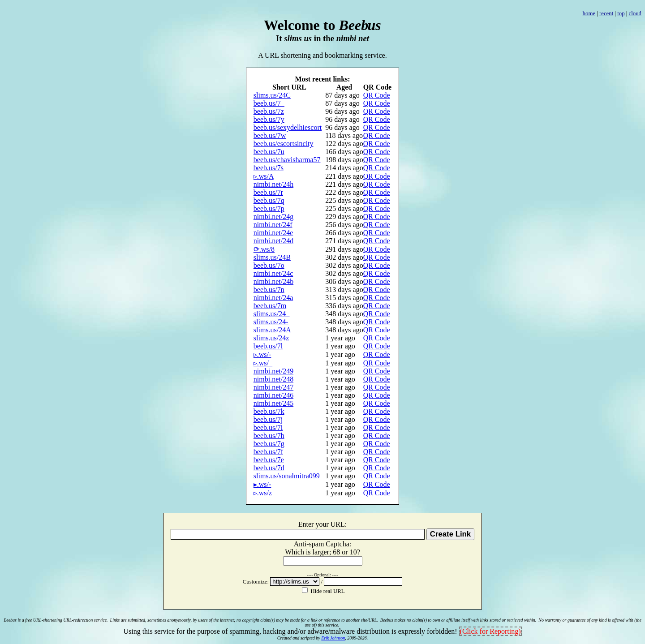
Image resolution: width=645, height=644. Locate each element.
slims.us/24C (272, 95)
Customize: (257, 582)
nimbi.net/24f (273, 225)
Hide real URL (327, 591)
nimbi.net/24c (273, 273)
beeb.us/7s (269, 168)
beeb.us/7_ (269, 103)
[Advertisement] (322, 7)
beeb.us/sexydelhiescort (288, 127)
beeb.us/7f (268, 452)
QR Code (377, 95)
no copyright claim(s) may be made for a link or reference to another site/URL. (307, 620)
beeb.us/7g (269, 444)
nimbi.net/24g (273, 217)
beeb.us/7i (268, 427)
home (589, 13)
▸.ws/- (262, 484)
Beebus (10, 620)
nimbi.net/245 (273, 403)
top (621, 13)
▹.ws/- (262, 354)
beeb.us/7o (269, 265)
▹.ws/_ (263, 363)
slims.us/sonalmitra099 (287, 476)
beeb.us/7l (268, 346)
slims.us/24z (271, 338)
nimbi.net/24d (273, 241)
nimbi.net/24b (273, 281)
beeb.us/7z (269, 111)
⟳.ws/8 (264, 249)
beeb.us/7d (269, 468)
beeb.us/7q (269, 200)
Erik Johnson (333, 638)
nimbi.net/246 (273, 395)
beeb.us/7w (270, 135)
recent (606, 13)
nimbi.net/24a (273, 298)
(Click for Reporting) (490, 631)
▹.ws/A (264, 176)
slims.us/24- (271, 322)
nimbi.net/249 (273, 371)
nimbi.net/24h (273, 184)
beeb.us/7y (269, 119)
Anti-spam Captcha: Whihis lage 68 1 (322, 548)
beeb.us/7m (270, 306)
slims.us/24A (272, 330)
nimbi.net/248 (273, 379)
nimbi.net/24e (273, 233)
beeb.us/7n (269, 290)
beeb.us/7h (269, 436)
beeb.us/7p (269, 208)
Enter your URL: (322, 524)
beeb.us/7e (269, 460)
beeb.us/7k (269, 411)
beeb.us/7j (268, 419)
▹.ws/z (263, 493)
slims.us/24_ (271, 314)
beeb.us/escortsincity (284, 144)
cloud (635, 13)
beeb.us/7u (269, 152)
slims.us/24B (272, 257)
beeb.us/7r (268, 192)
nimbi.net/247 (273, 387)
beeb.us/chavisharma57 (287, 160)
